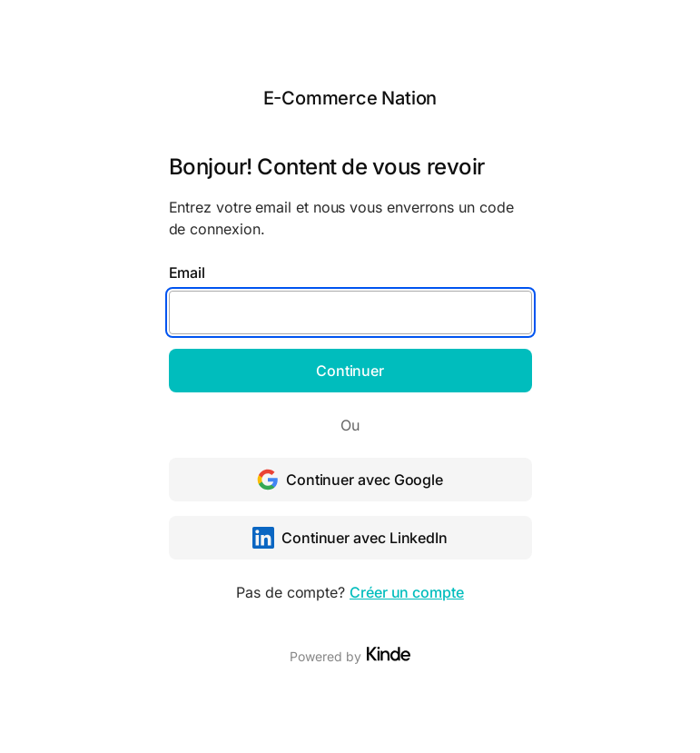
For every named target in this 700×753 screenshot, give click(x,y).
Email (187, 272)
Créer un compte (407, 592)
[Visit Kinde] (389, 654)
